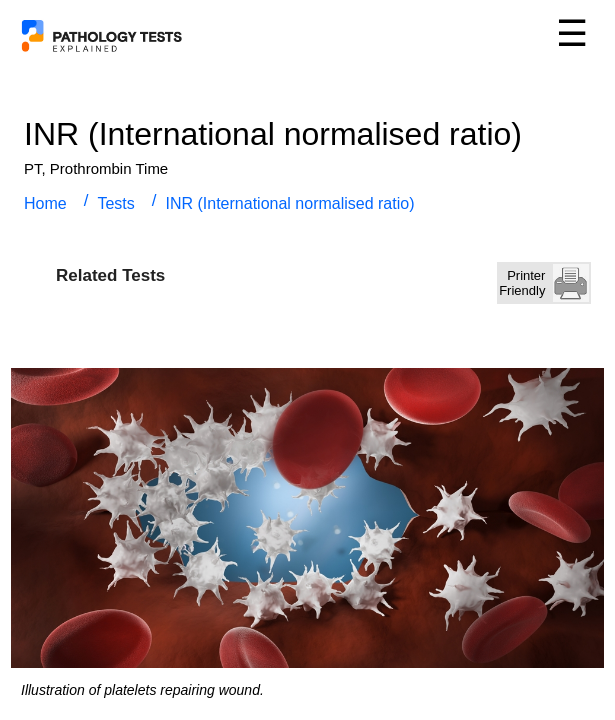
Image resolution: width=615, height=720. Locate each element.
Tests (115, 203)
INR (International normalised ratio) (290, 203)
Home (45, 203)
